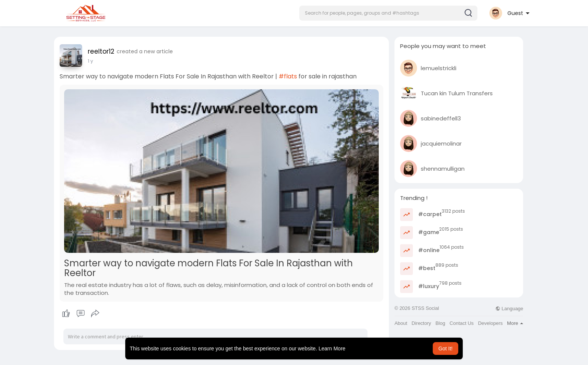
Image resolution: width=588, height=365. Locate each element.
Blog (440, 323)
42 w (94, 61)
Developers (490, 323)
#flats (288, 76)
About (401, 323)
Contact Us (462, 323)
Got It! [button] (445, 348)
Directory (421, 323)
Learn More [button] (332, 348)
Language (509, 309)
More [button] (515, 323)
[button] (388, 13)
